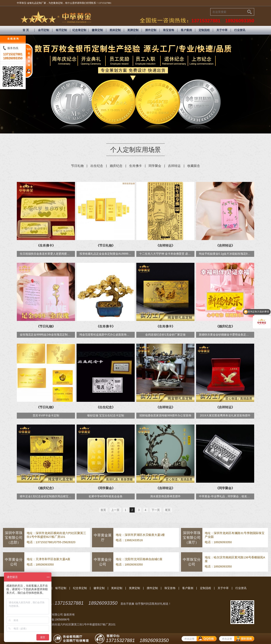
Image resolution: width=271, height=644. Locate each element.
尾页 (168, 510)
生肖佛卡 (135, 166)
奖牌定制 (133, 30)
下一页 (156, 510)
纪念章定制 (79, 30)
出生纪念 (97, 166)
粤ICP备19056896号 (57, 619)
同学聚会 (155, 166)
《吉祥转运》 (165, 245)
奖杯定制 (115, 30)
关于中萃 (222, 30)
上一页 (115, 510)
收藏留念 (194, 166)
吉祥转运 (174, 166)
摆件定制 (151, 30)
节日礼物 (77, 166)
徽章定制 (97, 30)
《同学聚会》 (106, 488)
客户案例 (186, 30)
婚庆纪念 (116, 166)
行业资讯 (240, 30)
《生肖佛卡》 (46, 245)
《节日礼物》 (106, 245)
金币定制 (44, 30)
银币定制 (61, 30)
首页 (103, 510)
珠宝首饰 (169, 30)
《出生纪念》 (106, 407)
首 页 (26, 30)
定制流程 (204, 30)
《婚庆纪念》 (225, 326)
